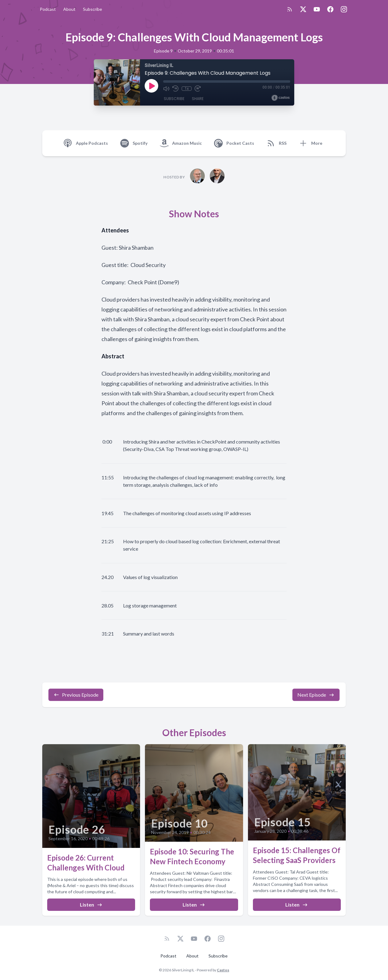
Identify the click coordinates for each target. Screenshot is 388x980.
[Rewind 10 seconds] (175, 89)
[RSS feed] (290, 9)
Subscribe (93, 9)
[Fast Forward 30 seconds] (198, 89)
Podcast (48, 9)
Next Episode (316, 695)
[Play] (151, 86)
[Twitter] (303, 9)
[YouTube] (317, 9)
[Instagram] (344, 9)
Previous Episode (76, 695)
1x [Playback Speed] (187, 89)
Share (198, 99)
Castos (223, 970)
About (69, 9)
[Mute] (166, 89)
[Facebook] (330, 9)
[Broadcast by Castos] (281, 98)
